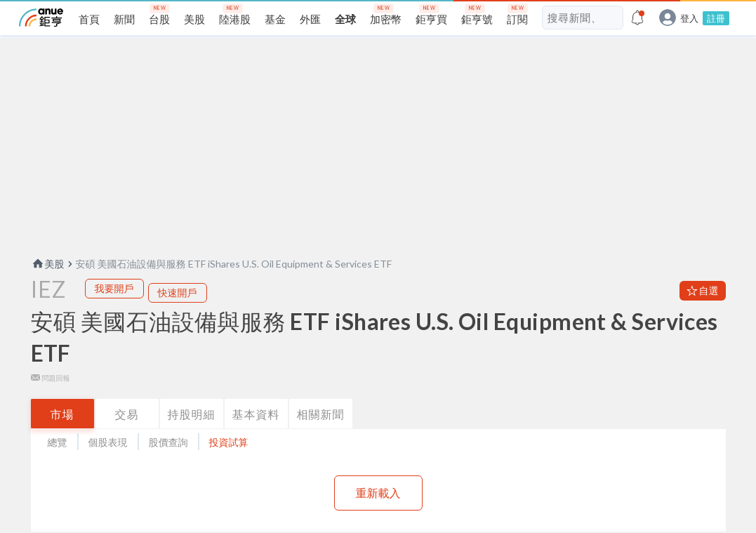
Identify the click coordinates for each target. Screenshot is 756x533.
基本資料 (256, 436)
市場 (62, 436)
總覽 (58, 465)
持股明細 (192, 436)
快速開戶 (178, 315)
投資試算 (229, 465)
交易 (127, 436)
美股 (48, 286)
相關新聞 (321, 436)
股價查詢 (168, 465)
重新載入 (378, 515)
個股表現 (108, 465)
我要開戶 (114, 311)
